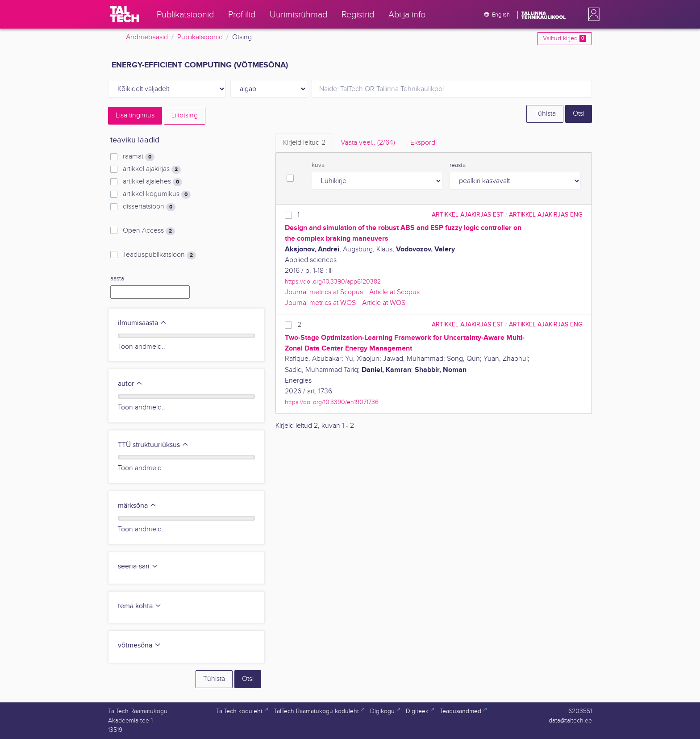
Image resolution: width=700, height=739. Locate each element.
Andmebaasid (147, 37)
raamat (139, 157)
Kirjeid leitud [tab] (304, 143)
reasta (458, 165)
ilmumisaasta (142, 323)
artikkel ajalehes (152, 182)
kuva (318, 165)
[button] (592, 14)
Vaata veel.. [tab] (368, 143)
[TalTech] (125, 14)
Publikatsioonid (200, 37)
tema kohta (140, 606)
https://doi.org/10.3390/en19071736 (332, 402)
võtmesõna (140, 645)
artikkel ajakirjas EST (468, 215)
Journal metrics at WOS (320, 303)
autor (130, 384)
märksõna (137, 506)
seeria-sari (138, 566)
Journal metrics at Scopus (324, 292)
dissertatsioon (149, 207)
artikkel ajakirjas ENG (546, 215)
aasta (117, 279)
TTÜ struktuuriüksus (153, 445)
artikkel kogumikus (157, 194)
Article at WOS (384, 303)
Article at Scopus (394, 292)
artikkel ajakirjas (152, 169)
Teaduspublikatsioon (159, 255)
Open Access (149, 231)
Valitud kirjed (565, 38)
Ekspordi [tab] (423, 143)
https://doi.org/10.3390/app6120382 (333, 282)
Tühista (545, 114)
